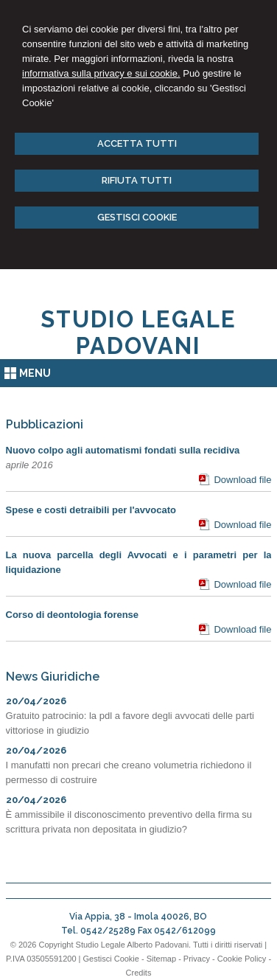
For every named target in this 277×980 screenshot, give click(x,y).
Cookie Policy (242, 959)
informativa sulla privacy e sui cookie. (101, 73)
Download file (242, 480)
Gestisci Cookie (111, 959)
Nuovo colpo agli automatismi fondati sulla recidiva (123, 450)
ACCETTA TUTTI (137, 143)
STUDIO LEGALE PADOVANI (138, 333)
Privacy (197, 959)
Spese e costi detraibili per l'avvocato (91, 510)
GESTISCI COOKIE (137, 217)
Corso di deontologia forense (73, 615)
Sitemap (161, 959)
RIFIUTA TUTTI (137, 180)
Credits (139, 973)
